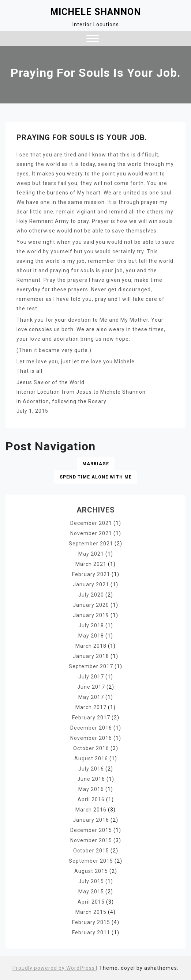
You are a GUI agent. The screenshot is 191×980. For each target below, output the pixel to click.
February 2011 (91, 932)
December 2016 (91, 728)
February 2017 (91, 718)
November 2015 (91, 840)
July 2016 (91, 769)
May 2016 (91, 789)
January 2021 (91, 584)
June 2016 (91, 779)
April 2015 (91, 902)
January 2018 (91, 656)
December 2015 (91, 830)
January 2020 (91, 605)
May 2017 (91, 697)
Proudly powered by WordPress (54, 968)
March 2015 (91, 912)
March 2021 (91, 564)
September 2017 (91, 666)
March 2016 (91, 810)
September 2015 (91, 861)
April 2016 (91, 799)
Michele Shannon (95, 12)
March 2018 (91, 646)
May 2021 (91, 554)
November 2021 (91, 533)
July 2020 (91, 595)
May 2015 (91, 892)
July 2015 (91, 881)
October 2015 (91, 851)
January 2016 (91, 820)
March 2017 (91, 707)
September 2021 (91, 544)
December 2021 (91, 523)
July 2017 (91, 677)
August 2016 (91, 758)
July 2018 (91, 625)
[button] (93, 39)
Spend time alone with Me (96, 477)
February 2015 (91, 922)
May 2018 (91, 636)
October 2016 (91, 748)
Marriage (96, 464)
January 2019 (91, 615)
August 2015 (91, 871)
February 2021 (91, 574)
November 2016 (91, 738)
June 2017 (91, 687)
